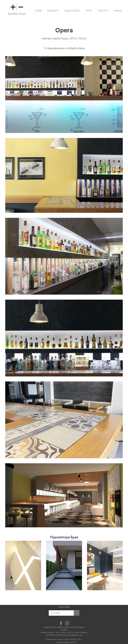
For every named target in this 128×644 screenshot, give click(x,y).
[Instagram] (67, 623)
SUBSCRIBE (64, 607)
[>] (77, 613)
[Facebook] (61, 623)
